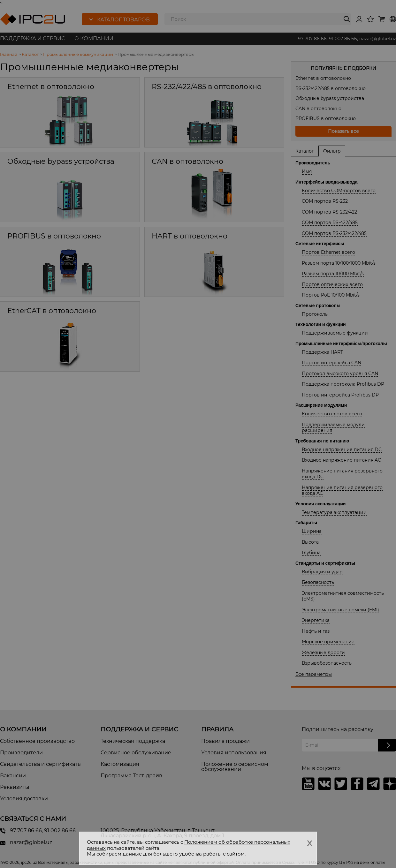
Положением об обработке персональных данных (189, 845)
